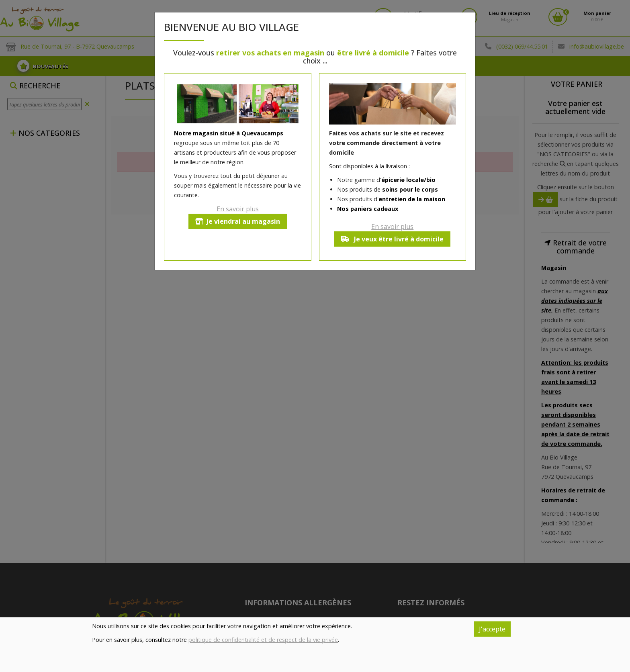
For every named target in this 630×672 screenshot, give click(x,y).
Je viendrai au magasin (238, 221)
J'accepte (492, 629)
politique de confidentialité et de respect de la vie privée (263, 640)
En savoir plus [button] (238, 209)
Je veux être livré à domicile (392, 239)
